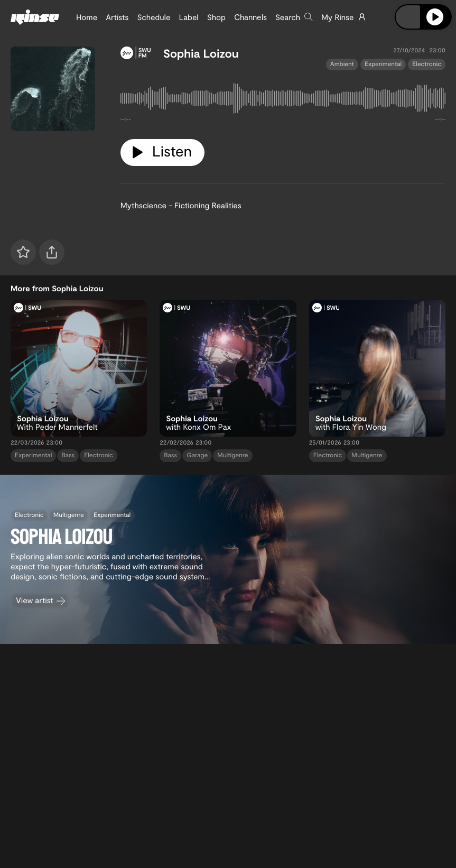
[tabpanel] (283, 100)
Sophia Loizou (201, 53)
